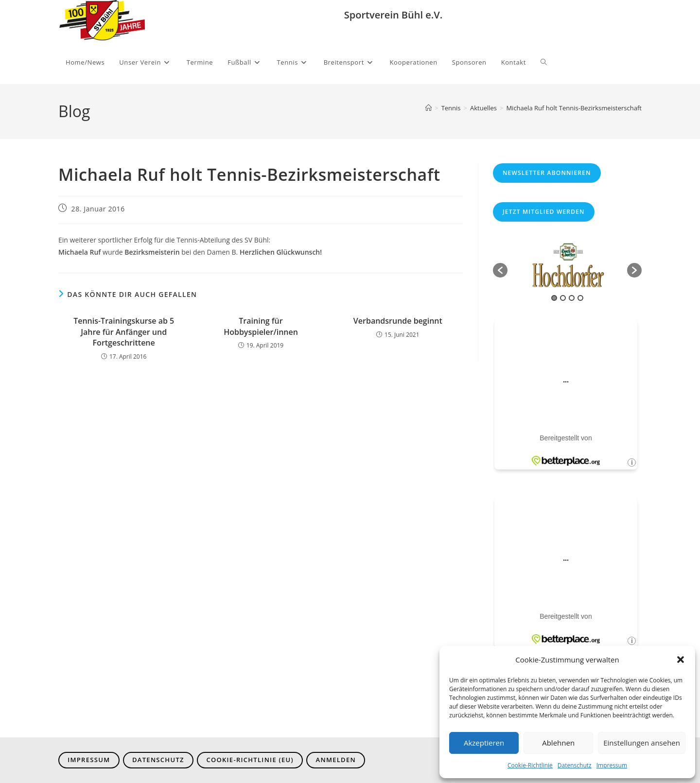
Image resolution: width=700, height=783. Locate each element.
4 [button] (580, 298)
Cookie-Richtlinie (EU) (250, 760)
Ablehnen (558, 743)
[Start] (429, 108)
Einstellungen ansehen (642, 743)
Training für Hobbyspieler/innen (261, 326)
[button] (681, 660)
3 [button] (572, 298)
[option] (567, 265)
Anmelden (336, 760)
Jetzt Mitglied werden (544, 212)
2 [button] (563, 298)
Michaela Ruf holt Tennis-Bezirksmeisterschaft (574, 108)
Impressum (612, 765)
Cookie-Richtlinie (530, 765)
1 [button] (554, 298)
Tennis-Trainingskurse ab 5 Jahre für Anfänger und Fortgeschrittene (124, 332)
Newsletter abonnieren (547, 173)
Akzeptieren (484, 743)
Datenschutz (575, 765)
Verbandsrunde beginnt (398, 321)
